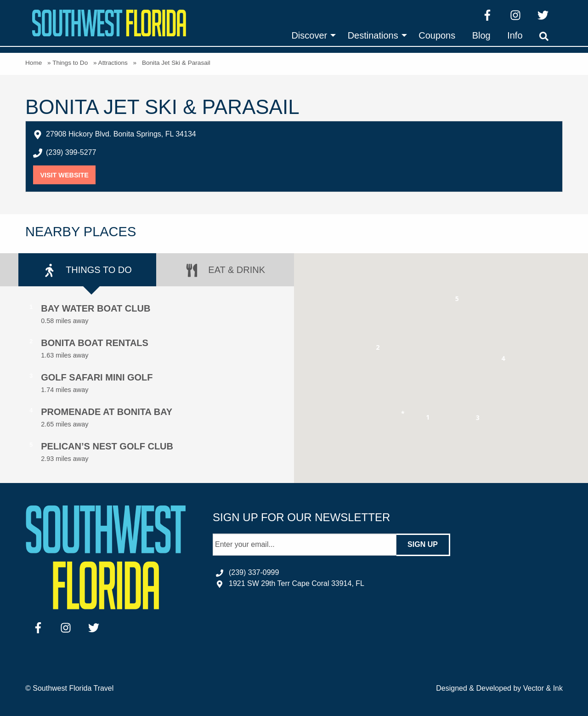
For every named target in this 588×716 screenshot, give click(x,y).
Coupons (437, 35)
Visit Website (68, 175)
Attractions (113, 63)
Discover (309, 35)
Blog (481, 35)
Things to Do (70, 63)
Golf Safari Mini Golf (97, 377)
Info (515, 35)
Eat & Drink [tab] (225, 270)
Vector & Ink (543, 688)
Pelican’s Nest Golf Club (107, 446)
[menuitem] (311, 35)
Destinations (373, 35)
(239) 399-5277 (71, 152)
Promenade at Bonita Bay (107, 412)
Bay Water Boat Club (96, 308)
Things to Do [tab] (87, 270)
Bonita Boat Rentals (95, 343)
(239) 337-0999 (254, 572)
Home (34, 63)
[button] (428, 419)
